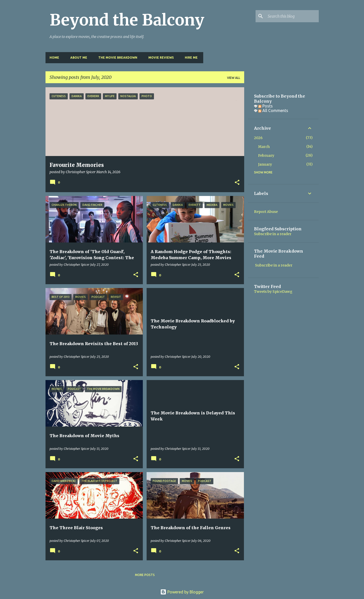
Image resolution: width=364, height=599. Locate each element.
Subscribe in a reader (273, 234)
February (266, 156)
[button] (237, 183)
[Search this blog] (292, 16)
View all (234, 78)
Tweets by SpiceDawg (273, 292)
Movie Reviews (161, 58)
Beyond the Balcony (127, 20)
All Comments (273, 110)
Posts (266, 106)
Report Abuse (266, 212)
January (265, 164)
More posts (145, 575)
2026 (258, 138)
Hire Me (191, 58)
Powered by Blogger (182, 592)
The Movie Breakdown (118, 58)
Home (54, 58)
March (264, 147)
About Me (79, 58)
